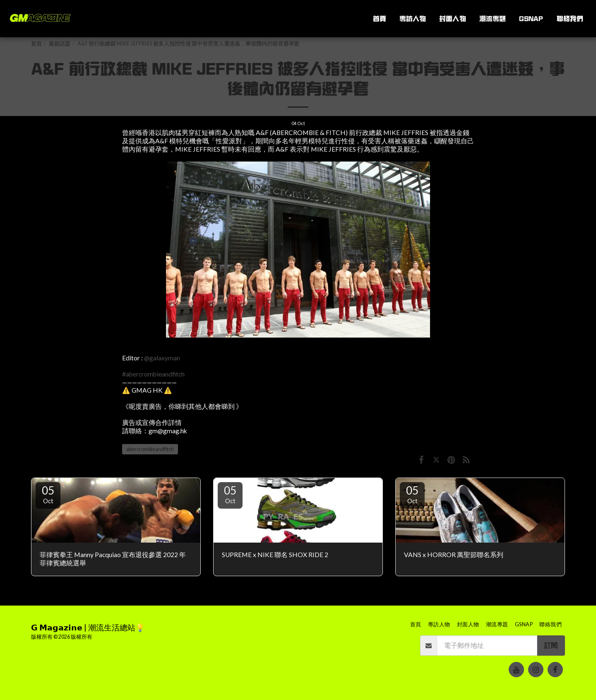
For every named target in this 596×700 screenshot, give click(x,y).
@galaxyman (162, 358)
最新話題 (60, 44)
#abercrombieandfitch (153, 374)
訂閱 (551, 645)
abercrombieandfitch (150, 449)
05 (48, 494)
